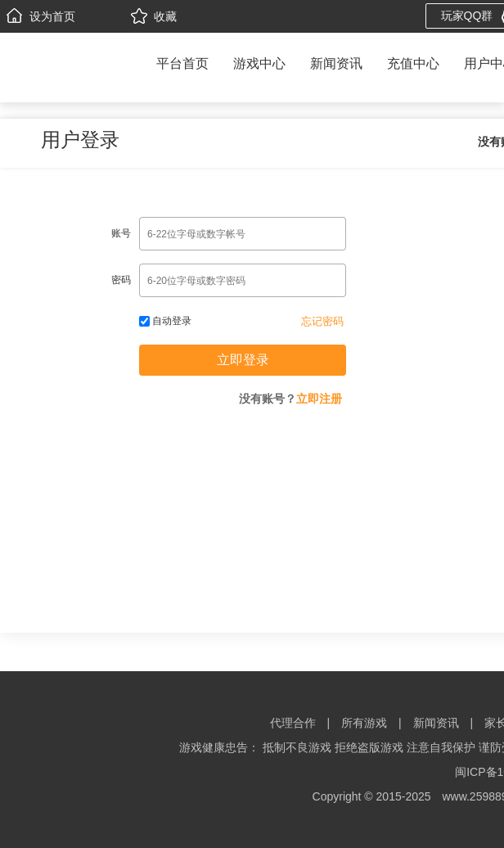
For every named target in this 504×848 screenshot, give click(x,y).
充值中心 (413, 63)
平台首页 (182, 63)
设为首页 (41, 16)
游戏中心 (259, 63)
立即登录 (243, 360)
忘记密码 (322, 321)
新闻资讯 (336, 63)
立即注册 (319, 399)
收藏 (154, 16)
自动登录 (165, 321)
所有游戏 (364, 723)
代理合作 (293, 723)
